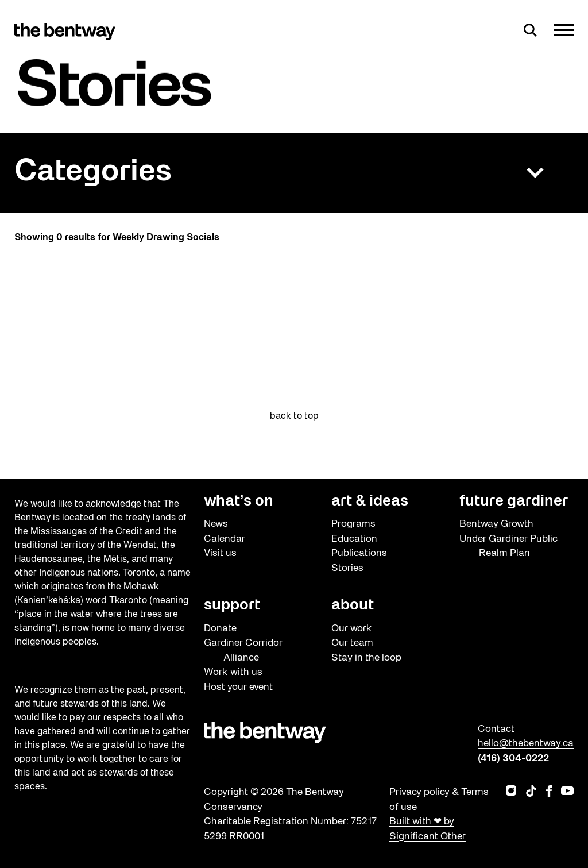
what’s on (239, 501)
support (232, 605)
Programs (353, 524)
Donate (220, 629)
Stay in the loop (366, 658)
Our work (352, 629)
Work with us (233, 672)
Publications (359, 553)
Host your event (238, 687)
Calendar (225, 539)
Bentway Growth (496, 524)
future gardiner (514, 501)
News (216, 524)
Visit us (220, 553)
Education (354, 539)
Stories (347, 568)
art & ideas (370, 501)
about (353, 605)
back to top (294, 416)
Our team (352, 643)
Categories (93, 173)
